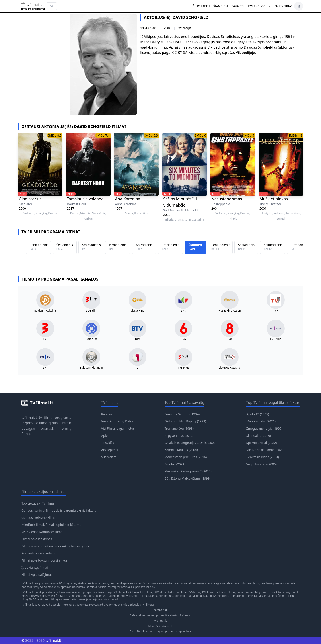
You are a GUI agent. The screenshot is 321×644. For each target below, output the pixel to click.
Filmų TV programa (32, 9)
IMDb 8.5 (55, 135)
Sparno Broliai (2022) (262, 443)
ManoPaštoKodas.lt (161, 626)
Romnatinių (166, 596)
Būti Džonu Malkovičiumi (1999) (188, 478)
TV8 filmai (208, 592)
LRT (45, 368)
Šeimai (281, 219)
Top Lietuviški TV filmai (38, 503)
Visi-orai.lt (160, 621)
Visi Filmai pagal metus (118, 428)
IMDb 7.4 (103, 135)
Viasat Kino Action (230, 311)
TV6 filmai (194, 592)
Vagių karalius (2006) (261, 464)
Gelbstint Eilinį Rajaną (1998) (185, 421)
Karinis (88, 219)
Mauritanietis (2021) (261, 421)
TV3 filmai (118, 592)
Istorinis (85, 213)
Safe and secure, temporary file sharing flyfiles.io (160, 615)
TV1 (137, 368)
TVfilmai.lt (28, 583)
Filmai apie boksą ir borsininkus (44, 560)
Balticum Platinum (91, 368)
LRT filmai (146, 592)
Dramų (153, 596)
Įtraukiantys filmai (35, 567)
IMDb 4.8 (296, 135)
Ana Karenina (128, 199)
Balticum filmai (177, 592)
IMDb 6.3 (151, 135)
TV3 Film (221, 592)
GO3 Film (91, 311)
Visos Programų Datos (117, 421)
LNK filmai (133, 592)
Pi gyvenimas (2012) (179, 436)
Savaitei (238, 6)
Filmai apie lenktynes (37, 539)
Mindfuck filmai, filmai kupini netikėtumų (51, 525)
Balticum (91, 339)
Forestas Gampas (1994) (182, 414)
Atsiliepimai (110, 450)
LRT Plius (276, 339)
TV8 (230, 339)
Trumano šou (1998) (179, 428)
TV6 (184, 339)
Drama (52, 213)
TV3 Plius (183, 368)
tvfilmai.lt (29, 418)
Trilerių (143, 596)
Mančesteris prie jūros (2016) (186, 457)
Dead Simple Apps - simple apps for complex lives (160, 632)
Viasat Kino (138, 311)
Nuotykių (41, 213)
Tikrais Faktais (254, 596)
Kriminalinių (221, 596)
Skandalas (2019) (259, 436)
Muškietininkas (274, 199)
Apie (104, 436)
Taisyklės (108, 443)
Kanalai (107, 414)
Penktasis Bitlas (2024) (263, 457)
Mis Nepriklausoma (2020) (265, 450)
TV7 (276, 311)
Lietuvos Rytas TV (230, 368)
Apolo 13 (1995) (258, 414)
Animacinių (237, 596)
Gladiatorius (30, 199)
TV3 (45, 339)
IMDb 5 (249, 135)
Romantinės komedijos (38, 553)
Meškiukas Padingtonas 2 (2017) (188, 471)
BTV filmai (160, 592)
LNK (184, 311)
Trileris (169, 220)
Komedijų (181, 596)
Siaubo (208, 596)
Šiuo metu (201, 6)
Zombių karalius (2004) (181, 450)
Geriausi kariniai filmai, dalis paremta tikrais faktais (59, 510)
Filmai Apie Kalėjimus (37, 575)
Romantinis (141, 213)
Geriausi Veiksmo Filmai (39, 518)
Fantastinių (195, 596)
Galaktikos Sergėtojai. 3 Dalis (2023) (190, 443)
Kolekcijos (257, 6)
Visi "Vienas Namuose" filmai (42, 532)
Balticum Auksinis (45, 311)
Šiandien (221, 6)
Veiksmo (29, 213)
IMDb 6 (201, 135)
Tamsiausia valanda (85, 199)
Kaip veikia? (283, 6)
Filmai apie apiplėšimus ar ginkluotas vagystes (55, 546)
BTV (138, 339)
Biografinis (98, 213)
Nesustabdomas (227, 199)
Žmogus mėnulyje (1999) (264, 428)
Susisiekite (109, 457)
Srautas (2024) (175, 464)
